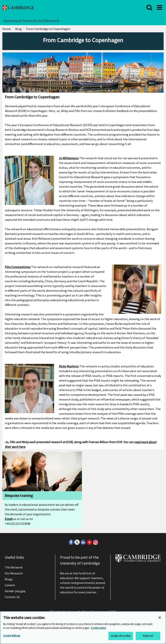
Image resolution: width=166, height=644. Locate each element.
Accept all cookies (121, 636)
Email (9, 519)
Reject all (148, 636)
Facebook (71, 542)
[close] (149, 7)
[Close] (160, 618)
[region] (83, 628)
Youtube (89, 542)
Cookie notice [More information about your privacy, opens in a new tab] (98, 628)
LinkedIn (83, 542)
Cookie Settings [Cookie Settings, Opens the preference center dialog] (12, 636)
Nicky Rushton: (69, 366)
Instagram (95, 542)
